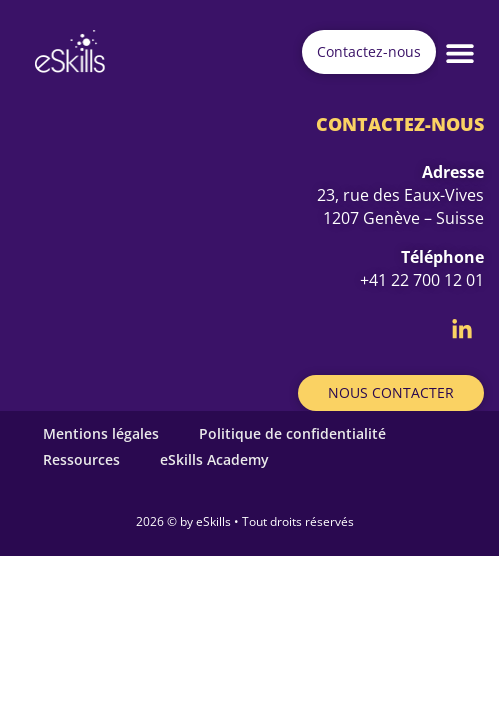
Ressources (81, 459)
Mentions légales (101, 433)
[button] (460, 52)
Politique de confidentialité (292, 433)
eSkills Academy (214, 459)
